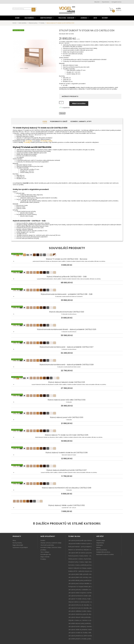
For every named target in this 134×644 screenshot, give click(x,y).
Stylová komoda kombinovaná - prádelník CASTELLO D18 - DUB (67, 290)
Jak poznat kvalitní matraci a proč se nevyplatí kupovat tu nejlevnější (81, 544)
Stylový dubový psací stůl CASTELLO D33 (67, 414)
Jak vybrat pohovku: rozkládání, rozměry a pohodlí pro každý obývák (81, 590)
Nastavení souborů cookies (105, 554)
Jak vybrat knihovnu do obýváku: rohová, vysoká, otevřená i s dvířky (81, 605)
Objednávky (100, 543)
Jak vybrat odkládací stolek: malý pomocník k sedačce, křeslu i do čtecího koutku (81, 611)
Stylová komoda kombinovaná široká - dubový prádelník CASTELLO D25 (67, 326)
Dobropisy (99, 545)
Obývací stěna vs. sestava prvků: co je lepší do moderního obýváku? (81, 602)
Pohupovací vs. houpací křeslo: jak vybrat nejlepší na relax (81, 587)
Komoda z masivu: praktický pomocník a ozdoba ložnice (81, 565)
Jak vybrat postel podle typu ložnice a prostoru (81, 540)
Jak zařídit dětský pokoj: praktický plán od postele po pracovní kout (81, 580)
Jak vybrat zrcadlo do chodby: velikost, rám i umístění (81, 633)
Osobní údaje (101, 540)
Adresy (98, 547)
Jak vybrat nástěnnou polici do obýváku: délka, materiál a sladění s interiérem (81, 614)
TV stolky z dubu (46, 141)
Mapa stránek (45, 557)
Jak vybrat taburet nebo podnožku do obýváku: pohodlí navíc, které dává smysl (81, 617)
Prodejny (43, 559)
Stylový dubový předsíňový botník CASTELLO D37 (67, 466)
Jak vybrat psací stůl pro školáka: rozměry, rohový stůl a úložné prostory (81, 583)
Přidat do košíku (79, 104)
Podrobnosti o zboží (59, 121)
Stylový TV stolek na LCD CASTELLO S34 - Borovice (67, 255)
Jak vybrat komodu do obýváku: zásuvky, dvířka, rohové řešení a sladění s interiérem (81, 608)
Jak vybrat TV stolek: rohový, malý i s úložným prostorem (81, 599)
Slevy (14, 540)
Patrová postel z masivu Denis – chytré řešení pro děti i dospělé (81, 556)
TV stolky (29, 141)
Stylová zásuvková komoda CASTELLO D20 (67, 308)
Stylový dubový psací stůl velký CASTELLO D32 (67, 396)
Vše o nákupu (45, 552)
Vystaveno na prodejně (20, 547)
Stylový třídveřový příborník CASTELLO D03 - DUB (67, 273)
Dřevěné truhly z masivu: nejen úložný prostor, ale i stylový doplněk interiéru (81, 562)
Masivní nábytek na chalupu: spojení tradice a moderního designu (81, 568)
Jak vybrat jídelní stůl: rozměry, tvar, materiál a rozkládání (81, 577)
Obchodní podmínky (47, 545)
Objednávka (105, 2)
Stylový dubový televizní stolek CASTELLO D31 (67, 378)
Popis (45, 121)
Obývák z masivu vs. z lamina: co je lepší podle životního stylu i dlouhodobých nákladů (81, 620)
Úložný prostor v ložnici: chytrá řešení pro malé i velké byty (81, 559)
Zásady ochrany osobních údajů (51, 543)
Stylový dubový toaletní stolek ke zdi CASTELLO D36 (67, 449)
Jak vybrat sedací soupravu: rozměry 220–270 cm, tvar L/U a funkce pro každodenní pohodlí (81, 593)
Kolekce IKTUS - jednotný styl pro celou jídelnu (81, 571)
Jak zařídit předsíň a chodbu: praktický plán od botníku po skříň (81, 639)
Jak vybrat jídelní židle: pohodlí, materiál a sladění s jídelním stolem (81, 574)
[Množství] (61, 103)
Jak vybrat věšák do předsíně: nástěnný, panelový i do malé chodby (81, 630)
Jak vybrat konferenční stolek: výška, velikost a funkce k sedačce (81, 596)
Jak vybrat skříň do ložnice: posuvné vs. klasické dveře (81, 553)
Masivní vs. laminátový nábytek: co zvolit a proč (81, 550)
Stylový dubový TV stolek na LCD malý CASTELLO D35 (67, 431)
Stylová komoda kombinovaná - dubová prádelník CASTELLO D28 (67, 361)
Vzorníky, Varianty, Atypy (81, 121)
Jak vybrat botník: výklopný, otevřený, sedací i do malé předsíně (81, 626)
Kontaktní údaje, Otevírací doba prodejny (51, 549)
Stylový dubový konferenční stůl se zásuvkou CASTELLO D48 (67, 484)
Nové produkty (17, 543)
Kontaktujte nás (46, 554)
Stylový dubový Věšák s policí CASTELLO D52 (67, 502)
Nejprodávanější (18, 545)
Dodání (43, 540)
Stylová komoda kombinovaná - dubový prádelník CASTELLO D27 (67, 343)
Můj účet (97, 2)
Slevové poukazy (102, 550)
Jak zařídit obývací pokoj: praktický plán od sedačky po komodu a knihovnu (81, 623)
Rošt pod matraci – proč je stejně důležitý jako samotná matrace (81, 547)
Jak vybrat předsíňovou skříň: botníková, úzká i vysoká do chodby (81, 636)
